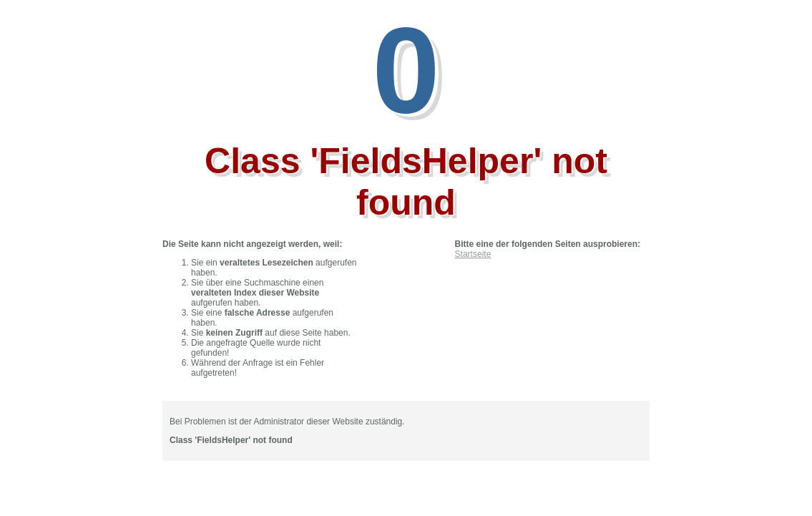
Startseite (473, 254)
